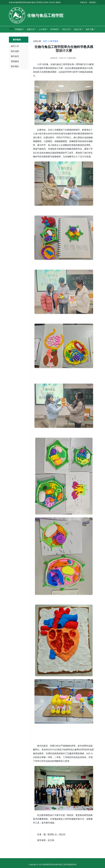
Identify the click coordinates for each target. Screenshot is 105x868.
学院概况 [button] (19, 29)
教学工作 (15, 46)
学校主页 (84, 2)
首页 (45, 41)
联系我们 (93, 2)
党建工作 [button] (31, 29)
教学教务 (54, 41)
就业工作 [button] (78, 29)
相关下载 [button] (90, 29)
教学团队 (15, 66)
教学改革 (15, 56)
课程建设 (15, 61)
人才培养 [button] (42, 29)
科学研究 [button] (54, 29)
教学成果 (15, 51)
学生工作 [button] (66, 29)
